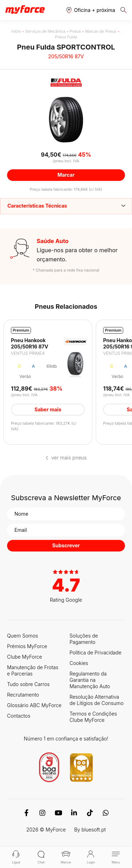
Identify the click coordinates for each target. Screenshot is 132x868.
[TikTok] (90, 813)
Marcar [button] (66, 175)
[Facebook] (27, 813)
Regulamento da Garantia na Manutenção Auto (90, 680)
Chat (41, 857)
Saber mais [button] (48, 409)
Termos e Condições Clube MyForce (93, 717)
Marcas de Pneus (101, 31)
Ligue (16, 857)
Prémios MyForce (27, 646)
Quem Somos (23, 636)
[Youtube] (58, 813)
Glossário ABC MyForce (34, 705)
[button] (91, 10)
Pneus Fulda (66, 37)
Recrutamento (23, 695)
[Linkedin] (74, 813)
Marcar (66, 857)
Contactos (19, 716)
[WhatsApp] (106, 813)
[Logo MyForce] (25, 10)
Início (16, 31)
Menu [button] (116, 857)
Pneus (75, 31)
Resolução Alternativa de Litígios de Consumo (97, 700)
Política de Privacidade (96, 652)
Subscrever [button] (66, 545)
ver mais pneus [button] (69, 458)
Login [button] (91, 857)
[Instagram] (42, 813)
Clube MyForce (24, 657)
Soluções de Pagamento (84, 639)
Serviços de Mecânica (45, 31)
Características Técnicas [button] (37, 206)
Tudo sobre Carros (28, 684)
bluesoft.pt (94, 830)
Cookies (79, 663)
